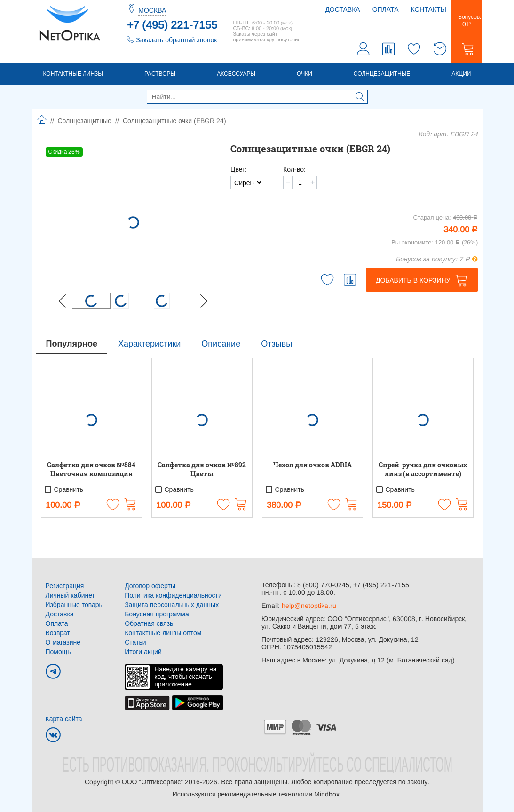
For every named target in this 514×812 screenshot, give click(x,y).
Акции (461, 74)
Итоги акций (143, 652)
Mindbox (327, 794)
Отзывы (277, 344)
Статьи (135, 642)
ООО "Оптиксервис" (152, 782)
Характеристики (149, 344)
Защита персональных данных (172, 605)
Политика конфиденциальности (173, 595)
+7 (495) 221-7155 (172, 25)
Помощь (58, 652)
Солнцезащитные (382, 74)
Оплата (386, 9)
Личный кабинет (70, 595)
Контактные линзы (73, 74)
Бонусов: (467, 21)
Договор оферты (150, 586)
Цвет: (239, 169)
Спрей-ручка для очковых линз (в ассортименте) (423, 469)
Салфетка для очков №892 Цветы (202, 469)
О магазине (63, 642)
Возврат (58, 633)
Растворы (160, 74)
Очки (304, 74)
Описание (221, 344)
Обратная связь (149, 623)
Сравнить (63, 489)
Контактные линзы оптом (163, 633)
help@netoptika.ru (309, 606)
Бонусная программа (157, 614)
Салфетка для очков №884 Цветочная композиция (91, 469)
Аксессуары (236, 74)
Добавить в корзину (413, 280)
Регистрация (65, 586)
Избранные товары (75, 605)
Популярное (72, 344)
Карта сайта (64, 719)
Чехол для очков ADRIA (312, 465)
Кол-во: (294, 169)
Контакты (428, 9)
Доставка (342, 9)
